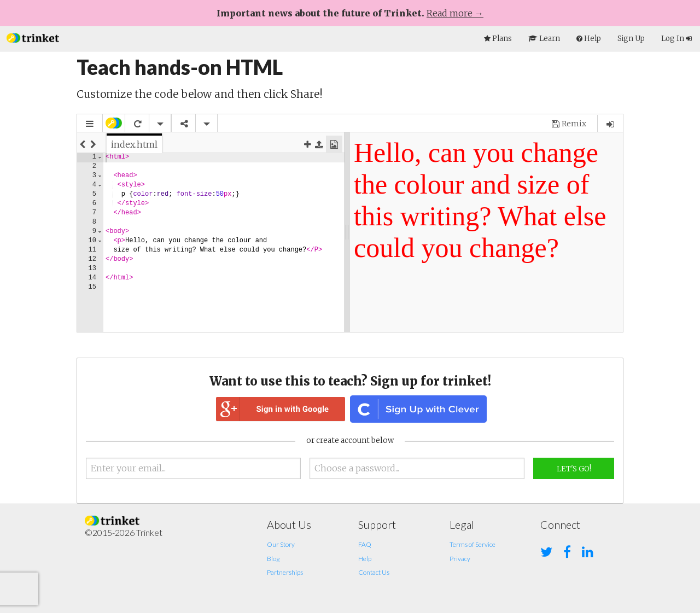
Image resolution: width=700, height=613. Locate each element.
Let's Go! (574, 469)
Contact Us (374, 572)
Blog (273, 559)
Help (365, 559)
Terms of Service (472, 544)
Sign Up (631, 39)
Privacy (460, 559)
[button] (33, 37)
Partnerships (285, 572)
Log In (676, 39)
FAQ (365, 544)
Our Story (281, 544)
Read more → (455, 13)
